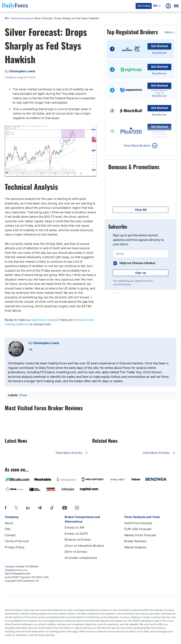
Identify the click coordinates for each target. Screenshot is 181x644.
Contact (10, 535)
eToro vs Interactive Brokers (84, 546)
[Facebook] (6, 508)
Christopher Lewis (46, 343)
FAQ (8, 529)
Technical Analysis (21, 18)
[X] (16, 508)
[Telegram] (40, 508)
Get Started (159, 46)
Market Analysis (135, 547)
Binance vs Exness (78, 540)
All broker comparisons (81, 558)
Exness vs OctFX (76, 534)
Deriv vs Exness (76, 552)
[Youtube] (65, 508)
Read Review (159, 53)
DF (6, 19)
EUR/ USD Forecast (138, 529)
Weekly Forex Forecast (140, 535)
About (9, 523)
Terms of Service (17, 541)
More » (170, 32)
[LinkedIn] (28, 508)
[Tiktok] (52, 508)
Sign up (141, 273)
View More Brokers (137, 145)
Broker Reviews (135, 541)
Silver (23, 395)
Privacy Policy (15, 547)
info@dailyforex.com (16, 570)
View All (141, 210)
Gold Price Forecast (138, 523)
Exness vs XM (74, 527)
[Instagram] (77, 508)
